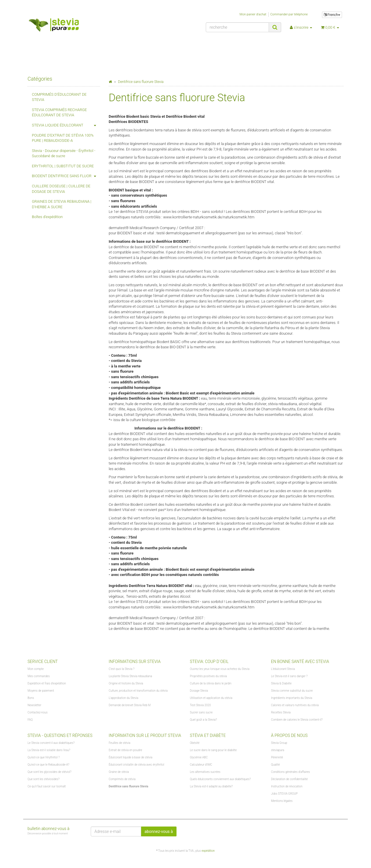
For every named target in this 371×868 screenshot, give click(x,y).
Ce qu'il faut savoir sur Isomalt (47, 786)
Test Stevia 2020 (200, 705)
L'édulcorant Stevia (283, 669)
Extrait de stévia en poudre (125, 750)
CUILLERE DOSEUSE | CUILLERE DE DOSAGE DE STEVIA (61, 189)
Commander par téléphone (289, 14)
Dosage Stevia (199, 691)
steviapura (278, 750)
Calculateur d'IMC (201, 765)
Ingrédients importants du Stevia (292, 698)
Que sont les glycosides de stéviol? (49, 772)
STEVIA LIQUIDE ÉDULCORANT (66, 125)
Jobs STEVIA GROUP (284, 794)
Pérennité (277, 757)
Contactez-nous (38, 712)
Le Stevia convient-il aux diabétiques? (51, 743)
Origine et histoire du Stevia (126, 683)
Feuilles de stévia (120, 743)
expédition (208, 851)
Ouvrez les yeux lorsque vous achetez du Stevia (220, 669)
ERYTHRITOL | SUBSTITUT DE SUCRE (63, 166)
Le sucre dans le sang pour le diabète (213, 750)
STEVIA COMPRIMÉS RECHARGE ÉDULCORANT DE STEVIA (59, 113)
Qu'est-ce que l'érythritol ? (44, 757)
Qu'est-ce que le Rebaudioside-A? (48, 765)
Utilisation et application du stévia (211, 698)
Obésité (195, 743)
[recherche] (237, 27)
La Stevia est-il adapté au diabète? (211, 786)
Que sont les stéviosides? (43, 779)
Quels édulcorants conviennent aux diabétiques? (220, 779)
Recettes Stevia (281, 712)
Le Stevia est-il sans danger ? (289, 676)
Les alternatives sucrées (205, 772)
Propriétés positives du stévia (208, 676)
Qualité (275, 765)
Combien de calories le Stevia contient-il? (297, 720)
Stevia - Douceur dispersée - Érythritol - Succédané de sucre (64, 153)
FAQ (30, 720)
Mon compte (36, 669)
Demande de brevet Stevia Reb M (130, 705)
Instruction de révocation (287, 786)
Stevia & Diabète (281, 683)
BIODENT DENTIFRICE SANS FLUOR (66, 176)
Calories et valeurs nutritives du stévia (295, 705)
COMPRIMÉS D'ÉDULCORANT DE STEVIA (59, 97)
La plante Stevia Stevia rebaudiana (130, 676)
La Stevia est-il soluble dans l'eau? (49, 750)
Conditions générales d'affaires (290, 772)
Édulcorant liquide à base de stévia (131, 757)
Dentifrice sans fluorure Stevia (128, 786)
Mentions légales (282, 801)
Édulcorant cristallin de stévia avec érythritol (136, 765)
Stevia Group (279, 743)
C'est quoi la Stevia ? (122, 669)
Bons (31, 698)
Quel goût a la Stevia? (203, 720)
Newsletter (34, 705)
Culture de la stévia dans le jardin (211, 683)
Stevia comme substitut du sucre (292, 691)
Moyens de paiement (41, 691)
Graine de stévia (119, 772)
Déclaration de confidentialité (289, 779)
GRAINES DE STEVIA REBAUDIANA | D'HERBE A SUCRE (62, 204)
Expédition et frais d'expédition (47, 683)
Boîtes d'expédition (47, 217)
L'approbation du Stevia (123, 698)
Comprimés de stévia (122, 779)
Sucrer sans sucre (201, 712)
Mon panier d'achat (253, 14)
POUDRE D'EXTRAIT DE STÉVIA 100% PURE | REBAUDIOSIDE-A (63, 138)
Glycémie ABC (199, 757)
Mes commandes (39, 676)
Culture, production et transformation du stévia (138, 691)
